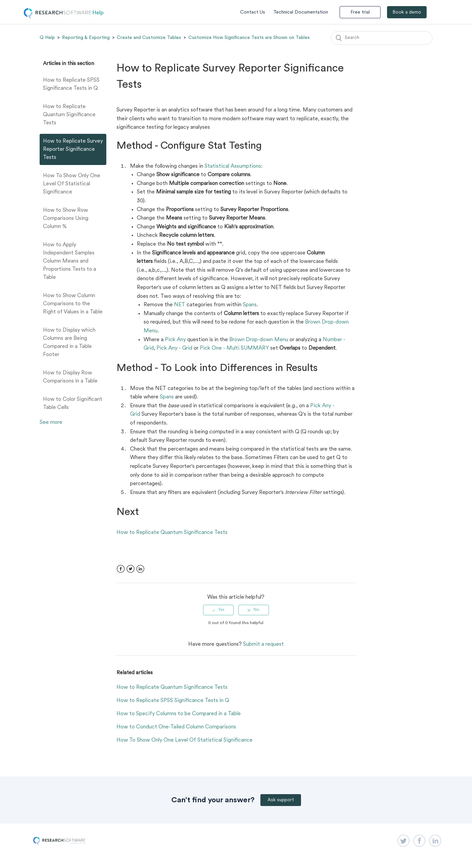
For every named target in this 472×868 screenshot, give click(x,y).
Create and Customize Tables (149, 38)
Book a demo (407, 12)
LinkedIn (140, 569)
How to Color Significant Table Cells (73, 404)
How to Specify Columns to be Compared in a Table (179, 714)
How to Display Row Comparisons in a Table (70, 377)
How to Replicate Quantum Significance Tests (69, 115)
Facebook (121, 569)
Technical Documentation (301, 12)
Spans (250, 305)
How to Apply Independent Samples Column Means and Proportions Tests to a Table (70, 261)
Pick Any (175, 340)
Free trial (360, 12)
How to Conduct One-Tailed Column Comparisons (176, 727)
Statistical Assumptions (233, 166)
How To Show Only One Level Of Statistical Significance (72, 184)
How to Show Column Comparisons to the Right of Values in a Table (73, 304)
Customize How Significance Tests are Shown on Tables (249, 38)
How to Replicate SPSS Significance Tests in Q (71, 84)
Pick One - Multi (220, 348)
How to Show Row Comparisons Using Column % (66, 219)
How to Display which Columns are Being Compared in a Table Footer (69, 343)
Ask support (281, 800)
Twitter (131, 569)
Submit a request (263, 644)
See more (51, 422)
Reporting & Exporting (86, 38)
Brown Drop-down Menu (259, 340)
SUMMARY (255, 348)
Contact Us (253, 12)
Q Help (47, 38)
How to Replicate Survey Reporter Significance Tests (73, 149)
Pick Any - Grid (174, 348)
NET (180, 305)
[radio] (218, 610)
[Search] (382, 38)
